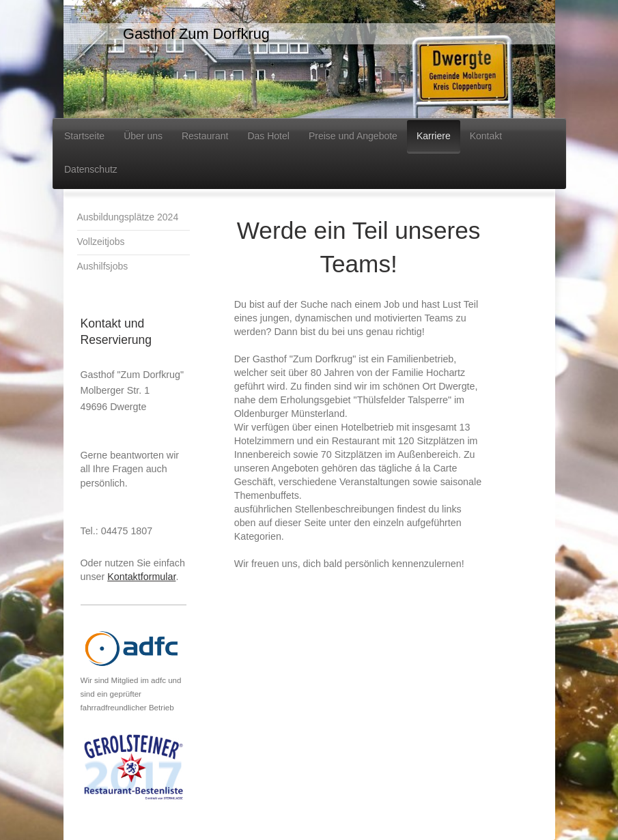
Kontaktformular (141, 577)
